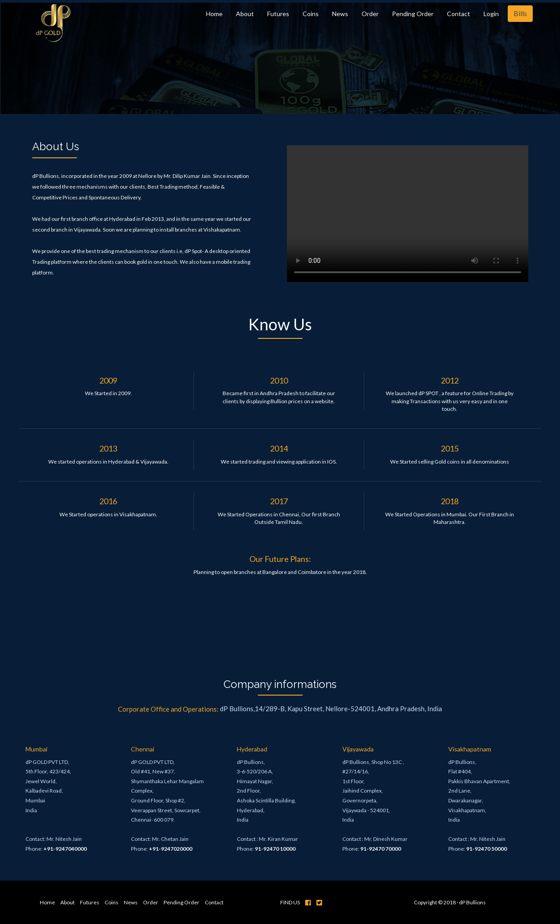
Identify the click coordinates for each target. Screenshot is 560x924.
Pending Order (413, 14)
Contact (459, 14)
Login (491, 14)
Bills (520, 13)
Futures (278, 14)
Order (370, 14)
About (245, 14)
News (340, 14)
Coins (311, 14)
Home (214, 14)
